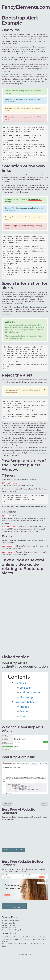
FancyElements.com (26, 7)
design (22, 438)
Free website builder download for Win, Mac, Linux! (14, 906)
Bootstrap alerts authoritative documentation (25, 665)
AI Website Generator (18, 811)
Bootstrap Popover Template (12, 930)
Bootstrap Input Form (9, 928)
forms (37, 47)
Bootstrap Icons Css (9, 923)
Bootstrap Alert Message (10, 64)
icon (10, 382)
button (20, 54)
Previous (7, 804)
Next (44, 804)
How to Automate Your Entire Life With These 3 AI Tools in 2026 (24, 937)
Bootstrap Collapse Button (11, 925)
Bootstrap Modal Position (10, 921)
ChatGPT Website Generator (13, 850)
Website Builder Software (23, 863)
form (11, 443)
